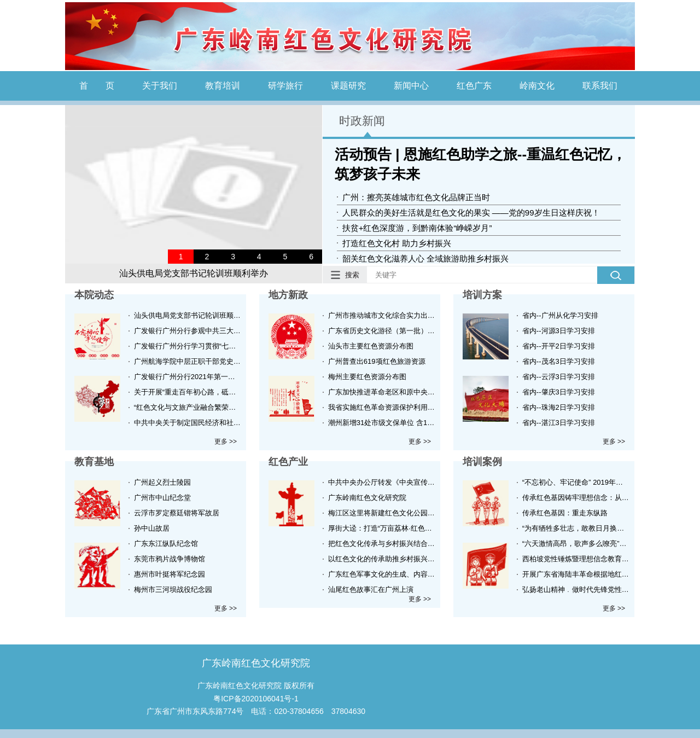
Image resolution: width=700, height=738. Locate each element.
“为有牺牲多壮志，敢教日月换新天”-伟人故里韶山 (576, 528)
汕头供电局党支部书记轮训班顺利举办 (194, 273)
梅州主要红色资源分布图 (367, 377)
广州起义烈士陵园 (162, 482)
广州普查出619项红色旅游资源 (377, 361)
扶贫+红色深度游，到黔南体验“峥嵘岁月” (417, 228)
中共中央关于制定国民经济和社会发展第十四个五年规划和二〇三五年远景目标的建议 (188, 423)
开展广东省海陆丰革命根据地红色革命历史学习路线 (576, 574)
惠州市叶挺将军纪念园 (170, 574)
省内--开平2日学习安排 (559, 346)
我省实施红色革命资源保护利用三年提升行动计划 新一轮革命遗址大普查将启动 (382, 407)
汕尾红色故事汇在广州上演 (371, 589)
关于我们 (160, 86)
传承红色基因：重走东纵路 (565, 513)
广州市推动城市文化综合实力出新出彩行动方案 (382, 315)
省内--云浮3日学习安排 (559, 377)
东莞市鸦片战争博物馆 (170, 559)
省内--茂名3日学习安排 (559, 361)
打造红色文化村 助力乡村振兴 (397, 243)
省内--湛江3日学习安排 (559, 423)
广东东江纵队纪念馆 (166, 544)
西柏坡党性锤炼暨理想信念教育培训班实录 (576, 559)
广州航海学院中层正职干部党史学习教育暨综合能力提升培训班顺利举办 (188, 361)
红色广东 (474, 86)
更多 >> (226, 441)
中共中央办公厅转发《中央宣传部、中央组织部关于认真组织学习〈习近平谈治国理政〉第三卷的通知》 (382, 482)
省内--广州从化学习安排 (560, 315)
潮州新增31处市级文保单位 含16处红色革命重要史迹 (382, 423)
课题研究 (348, 86)
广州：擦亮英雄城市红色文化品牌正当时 (416, 197)
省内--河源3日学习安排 (559, 331)
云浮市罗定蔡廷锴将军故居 (177, 513)
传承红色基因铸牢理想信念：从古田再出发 (576, 498)
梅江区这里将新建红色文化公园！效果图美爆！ (382, 513)
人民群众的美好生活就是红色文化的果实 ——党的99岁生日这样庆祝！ (471, 213)
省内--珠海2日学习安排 (559, 407)
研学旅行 (285, 86)
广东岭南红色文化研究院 (367, 498)
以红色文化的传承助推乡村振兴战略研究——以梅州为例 (382, 559)
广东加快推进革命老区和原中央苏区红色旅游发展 (382, 392)
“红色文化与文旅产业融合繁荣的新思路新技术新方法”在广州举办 (188, 407)
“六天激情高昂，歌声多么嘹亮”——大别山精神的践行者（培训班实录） (576, 544)
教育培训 (223, 86)
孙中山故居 (152, 528)
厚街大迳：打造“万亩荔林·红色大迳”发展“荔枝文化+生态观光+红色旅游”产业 (382, 528)
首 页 (97, 86)
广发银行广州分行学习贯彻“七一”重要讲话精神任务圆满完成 (188, 346)
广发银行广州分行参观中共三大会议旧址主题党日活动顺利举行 (188, 331)
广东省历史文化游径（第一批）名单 (382, 331)
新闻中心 (411, 86)
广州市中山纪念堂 (162, 498)
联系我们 (600, 86)
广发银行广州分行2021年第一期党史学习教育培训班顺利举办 (188, 377)
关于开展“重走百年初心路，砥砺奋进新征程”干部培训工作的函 (188, 392)
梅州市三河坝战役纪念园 (173, 589)
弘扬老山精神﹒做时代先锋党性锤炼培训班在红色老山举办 (576, 589)
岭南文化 (537, 86)
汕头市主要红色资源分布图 (371, 346)
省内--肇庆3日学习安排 (559, 392)
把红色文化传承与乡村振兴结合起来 (382, 544)
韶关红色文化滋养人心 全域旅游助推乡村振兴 (425, 258)
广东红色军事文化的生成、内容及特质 (382, 574)
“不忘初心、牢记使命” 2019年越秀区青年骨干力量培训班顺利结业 (576, 482)
